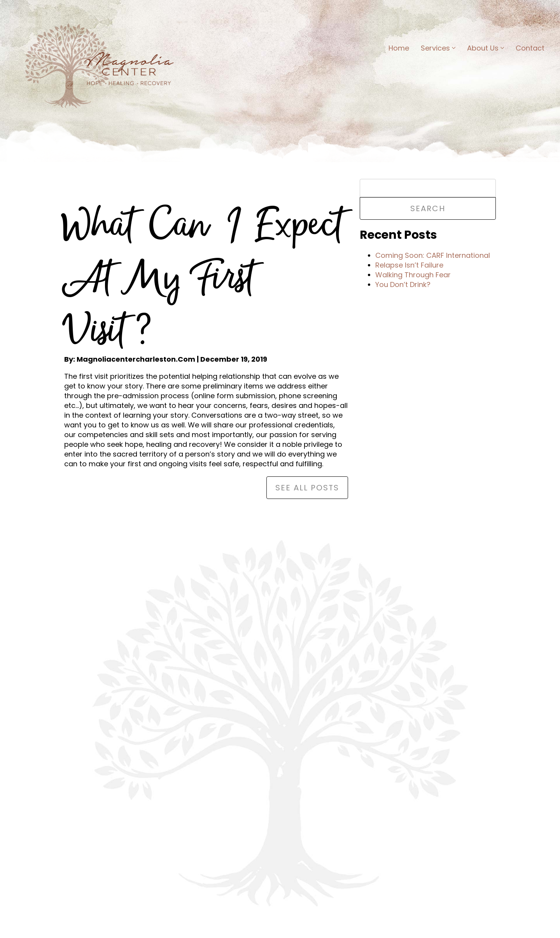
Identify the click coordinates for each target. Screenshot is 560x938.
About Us (486, 48)
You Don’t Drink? (403, 284)
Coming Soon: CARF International (433, 255)
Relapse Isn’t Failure (409, 265)
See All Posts (307, 488)
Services (438, 48)
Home (399, 48)
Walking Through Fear (413, 275)
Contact (530, 48)
